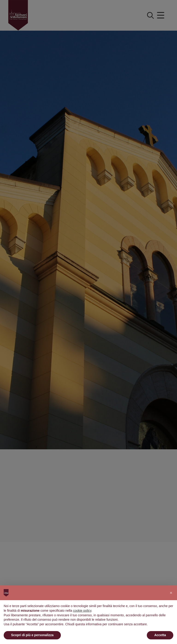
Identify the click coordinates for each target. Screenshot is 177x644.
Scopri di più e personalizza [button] (32, 635)
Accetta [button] (160, 635)
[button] (171, 593)
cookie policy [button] (82, 611)
